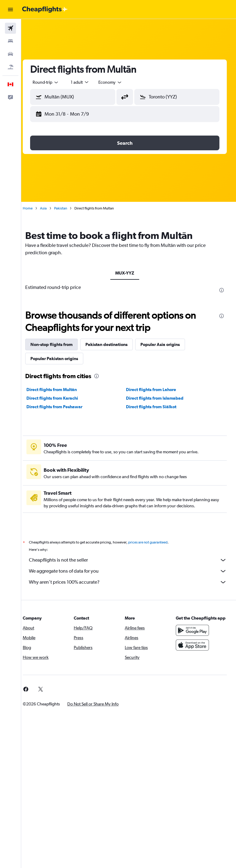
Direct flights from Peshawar (62, 407)
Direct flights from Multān (59, 390)
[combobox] (118, 82)
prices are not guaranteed (155, 542)
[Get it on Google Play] (194, 636)
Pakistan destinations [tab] (114, 344)
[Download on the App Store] (194, 651)
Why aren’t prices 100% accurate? (132, 582)
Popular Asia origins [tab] (168, 344)
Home (35, 208)
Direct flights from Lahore (155, 390)
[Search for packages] (10, 67)
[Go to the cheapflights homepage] (45, 10)
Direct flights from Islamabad (159, 398)
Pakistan (68, 208)
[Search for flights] (10, 28)
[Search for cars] (10, 54)
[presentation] (222, 290)
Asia (51, 208)
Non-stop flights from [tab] (59, 344)
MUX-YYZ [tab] (129, 273)
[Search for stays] (10, 41)
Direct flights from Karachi (60, 398)
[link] (33, 689)
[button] (10, 10)
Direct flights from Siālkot (155, 407)
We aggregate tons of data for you (132, 571)
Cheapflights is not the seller (132, 560)
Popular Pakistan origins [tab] (62, 359)
